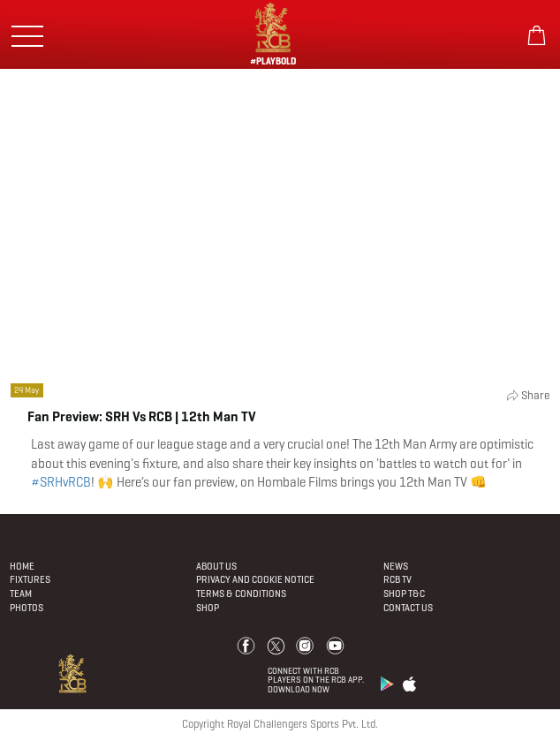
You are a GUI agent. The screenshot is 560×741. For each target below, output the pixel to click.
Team (21, 594)
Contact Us (408, 608)
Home (22, 566)
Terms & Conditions (241, 594)
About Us (216, 566)
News (396, 566)
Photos (26, 608)
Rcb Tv (397, 579)
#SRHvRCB (61, 482)
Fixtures (30, 579)
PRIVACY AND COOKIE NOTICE (255, 579)
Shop (208, 608)
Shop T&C (404, 594)
